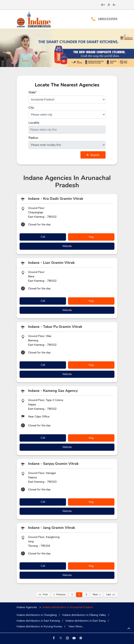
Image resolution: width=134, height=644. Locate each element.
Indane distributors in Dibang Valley (84, 615)
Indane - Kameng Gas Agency (53, 391)
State (33, 92)
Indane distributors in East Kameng (38, 621)
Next (95, 594)
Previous (61, 594)
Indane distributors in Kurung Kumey (39, 627)
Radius (33, 138)
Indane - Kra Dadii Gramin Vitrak (56, 199)
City (31, 108)
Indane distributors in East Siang (85, 621)
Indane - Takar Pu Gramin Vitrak (55, 327)
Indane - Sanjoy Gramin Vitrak (53, 464)
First (45, 594)
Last (109, 594)
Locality (34, 123)
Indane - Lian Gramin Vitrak (51, 263)
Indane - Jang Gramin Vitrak (52, 528)
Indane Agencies (27, 607)
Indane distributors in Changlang (37, 615)
